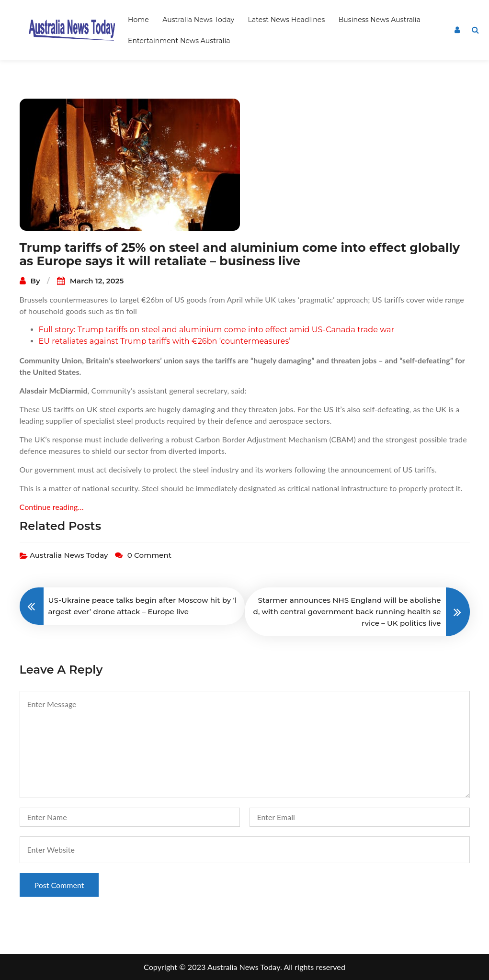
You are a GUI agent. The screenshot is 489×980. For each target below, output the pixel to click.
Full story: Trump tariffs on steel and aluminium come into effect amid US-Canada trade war (217, 330)
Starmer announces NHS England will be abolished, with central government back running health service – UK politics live (347, 612)
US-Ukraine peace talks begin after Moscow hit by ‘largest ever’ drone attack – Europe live (143, 606)
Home (138, 20)
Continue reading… (52, 507)
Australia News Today (198, 20)
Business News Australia (380, 20)
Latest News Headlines (287, 20)
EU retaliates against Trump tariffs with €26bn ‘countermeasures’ (165, 341)
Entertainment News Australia (179, 41)
